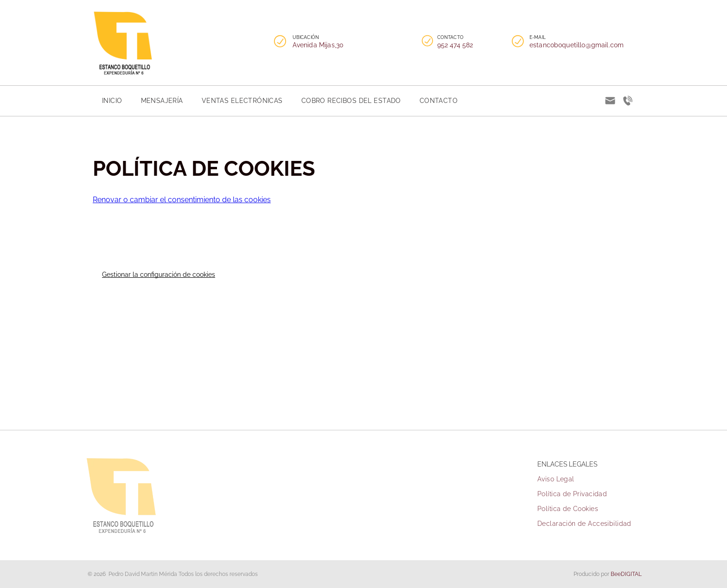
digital (631, 574)
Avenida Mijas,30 (318, 45)
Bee (616, 574)
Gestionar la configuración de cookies (159, 274)
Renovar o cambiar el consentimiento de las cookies (182, 200)
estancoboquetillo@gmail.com (577, 45)
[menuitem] (112, 101)
